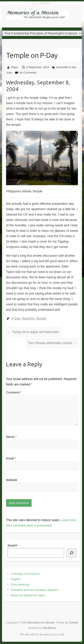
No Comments (28, 73)
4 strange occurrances (25, 574)
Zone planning (20, 584)
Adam (14, 67)
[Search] (71, 553)
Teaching (28, 318)
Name (11, 437)
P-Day (16, 318)
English (16, 579)
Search (12, 545)
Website (12, 480)
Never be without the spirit (28, 595)
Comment (14, 392)
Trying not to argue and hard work (33, 332)
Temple (41, 318)
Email (11, 458)
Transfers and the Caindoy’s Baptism (34, 590)
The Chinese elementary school (52, 343)
